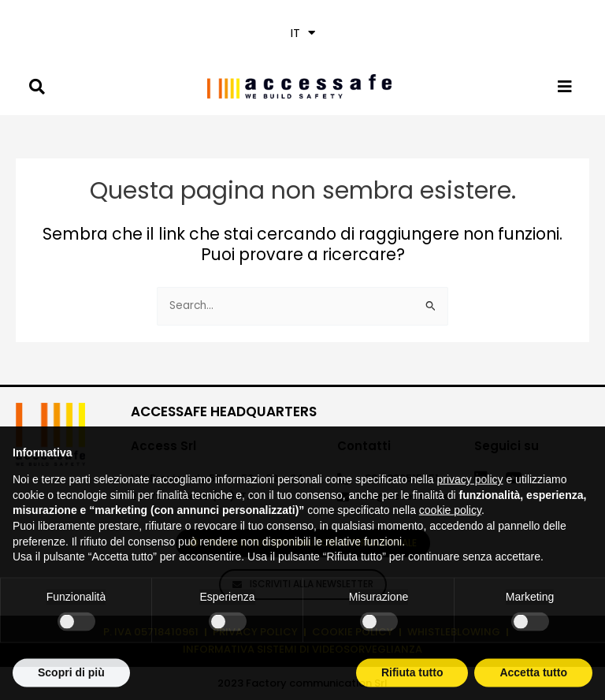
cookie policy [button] (450, 537)
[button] (302, 33)
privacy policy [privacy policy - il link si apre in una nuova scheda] (470, 506)
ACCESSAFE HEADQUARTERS (224, 411)
